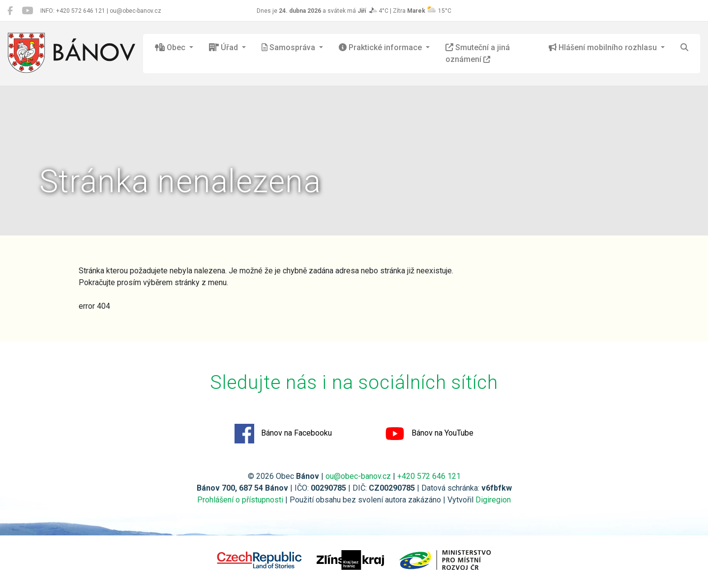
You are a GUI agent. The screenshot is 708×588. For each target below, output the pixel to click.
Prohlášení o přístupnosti (240, 500)
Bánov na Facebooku (283, 434)
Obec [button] (171, 47)
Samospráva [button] (289, 47)
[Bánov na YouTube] (27, 11)
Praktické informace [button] (381, 47)
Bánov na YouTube (429, 434)
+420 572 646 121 (429, 476)
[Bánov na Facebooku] (10, 11)
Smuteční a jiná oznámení (478, 53)
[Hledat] (684, 48)
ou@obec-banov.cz (358, 476)
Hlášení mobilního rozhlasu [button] (604, 47)
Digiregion (493, 500)
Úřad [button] (224, 47)
